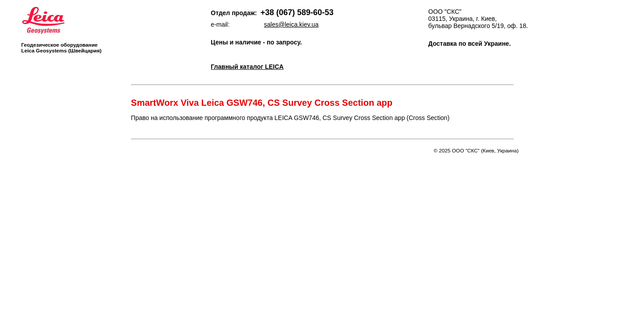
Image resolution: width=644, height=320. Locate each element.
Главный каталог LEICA (247, 67)
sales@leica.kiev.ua (291, 24)
